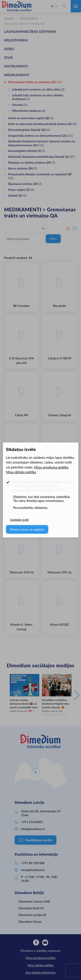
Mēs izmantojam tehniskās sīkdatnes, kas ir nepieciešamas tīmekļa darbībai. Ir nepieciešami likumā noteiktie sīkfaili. (43, 486)
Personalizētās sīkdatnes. (31, 508)
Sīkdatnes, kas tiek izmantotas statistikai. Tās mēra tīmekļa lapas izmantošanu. (42, 499)
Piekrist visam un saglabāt (27, 529)
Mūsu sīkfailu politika (21, 472)
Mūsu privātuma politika (51, 467)
